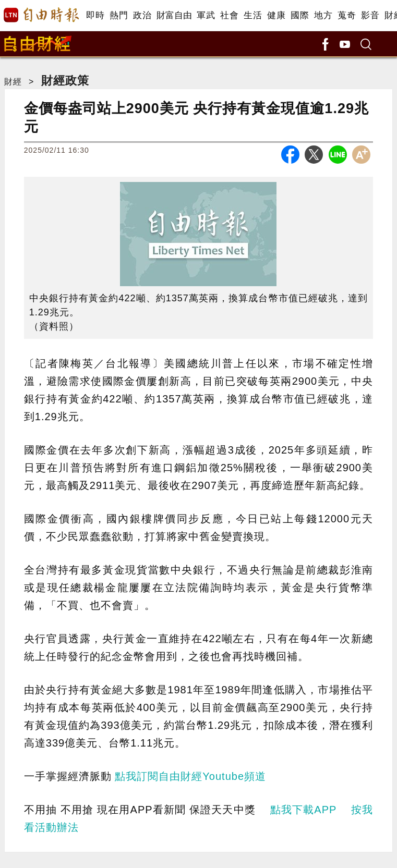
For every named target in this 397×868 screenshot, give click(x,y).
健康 (276, 15)
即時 (95, 15)
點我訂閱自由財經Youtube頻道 (190, 776)
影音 (370, 15)
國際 (300, 15)
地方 (323, 15)
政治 (142, 15)
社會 (229, 15)
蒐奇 (347, 15)
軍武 (206, 15)
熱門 (119, 15)
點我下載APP (303, 810)
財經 (13, 82)
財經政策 (65, 81)
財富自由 (174, 15)
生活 (253, 15)
